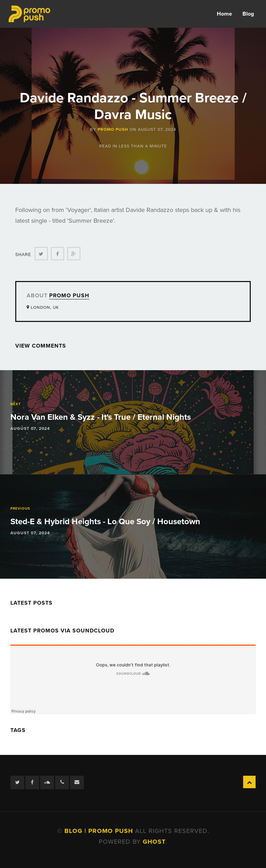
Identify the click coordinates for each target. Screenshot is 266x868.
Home (224, 14)
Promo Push (113, 129)
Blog (248, 14)
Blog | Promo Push (100, 831)
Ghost (154, 842)
